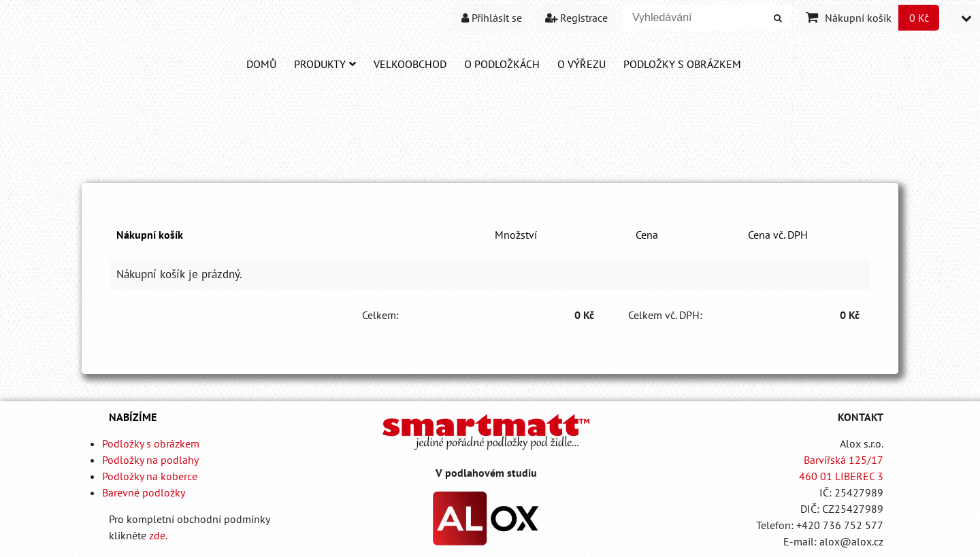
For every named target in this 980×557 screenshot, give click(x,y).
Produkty (325, 64)
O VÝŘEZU (582, 64)
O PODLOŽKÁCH (502, 64)
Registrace (576, 18)
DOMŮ (261, 64)
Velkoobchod (410, 64)
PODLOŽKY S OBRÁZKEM (682, 64)
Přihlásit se (492, 18)
